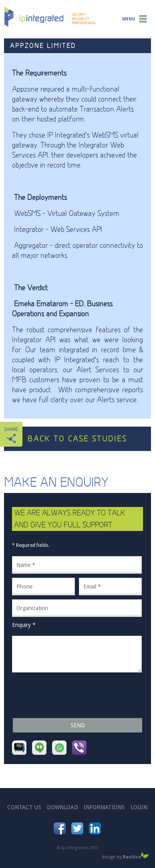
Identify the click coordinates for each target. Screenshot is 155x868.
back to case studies (77, 439)
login (139, 807)
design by (125, 856)
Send (78, 725)
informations (104, 807)
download (62, 807)
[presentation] (73, 695)
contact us (24, 807)
